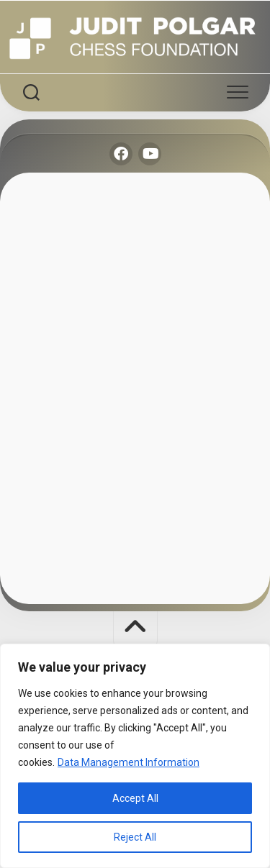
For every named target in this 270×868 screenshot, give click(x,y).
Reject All (135, 837)
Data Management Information (129, 762)
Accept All (135, 798)
